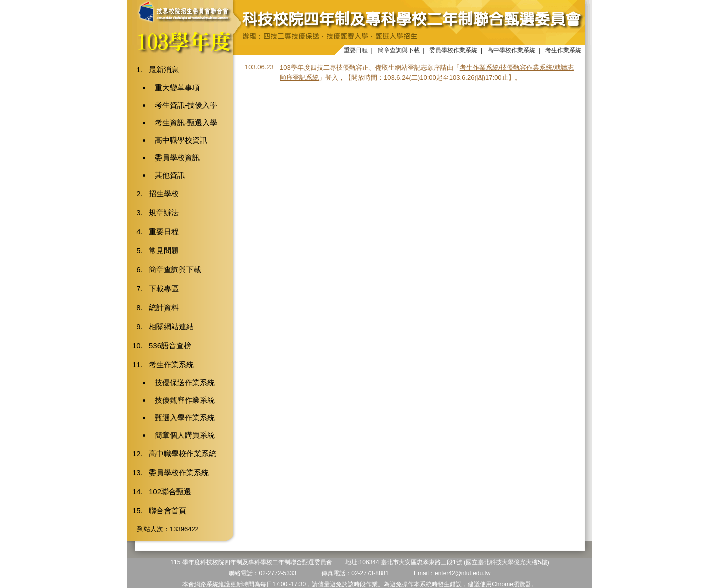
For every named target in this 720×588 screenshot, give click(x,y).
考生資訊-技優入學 (186, 105)
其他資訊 (170, 175)
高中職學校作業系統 (183, 453)
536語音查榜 (170, 345)
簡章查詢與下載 (399, 50)
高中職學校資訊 (181, 140)
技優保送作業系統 (185, 382)
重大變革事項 (177, 88)
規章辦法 (164, 213)
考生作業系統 (563, 50)
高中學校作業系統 (511, 50)
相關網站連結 (171, 326)
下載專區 (164, 289)
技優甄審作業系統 (185, 400)
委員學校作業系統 (453, 50)
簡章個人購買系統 (185, 435)
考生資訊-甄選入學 (186, 123)
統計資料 (164, 307)
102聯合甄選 (170, 491)
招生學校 (164, 194)
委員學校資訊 (177, 158)
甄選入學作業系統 (185, 417)
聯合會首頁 (168, 510)
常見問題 (164, 251)
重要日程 (356, 50)
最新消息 (164, 70)
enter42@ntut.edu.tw (463, 573)
